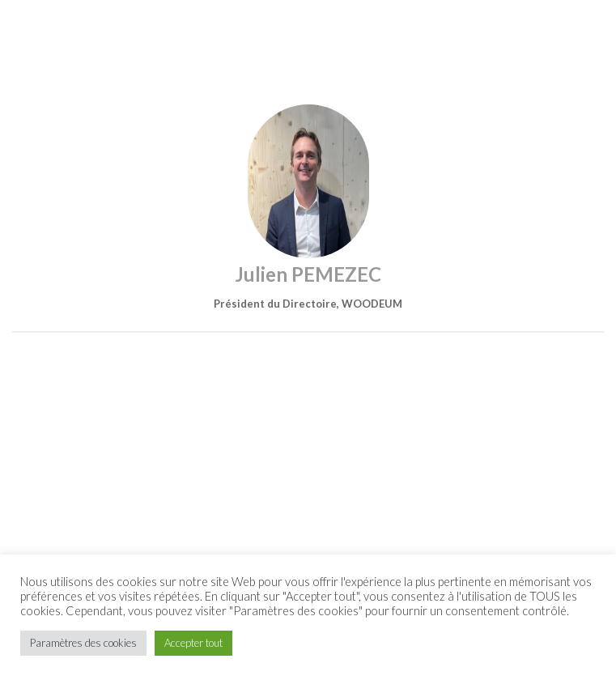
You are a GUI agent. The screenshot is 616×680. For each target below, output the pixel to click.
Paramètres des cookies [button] (83, 643)
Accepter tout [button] (193, 643)
